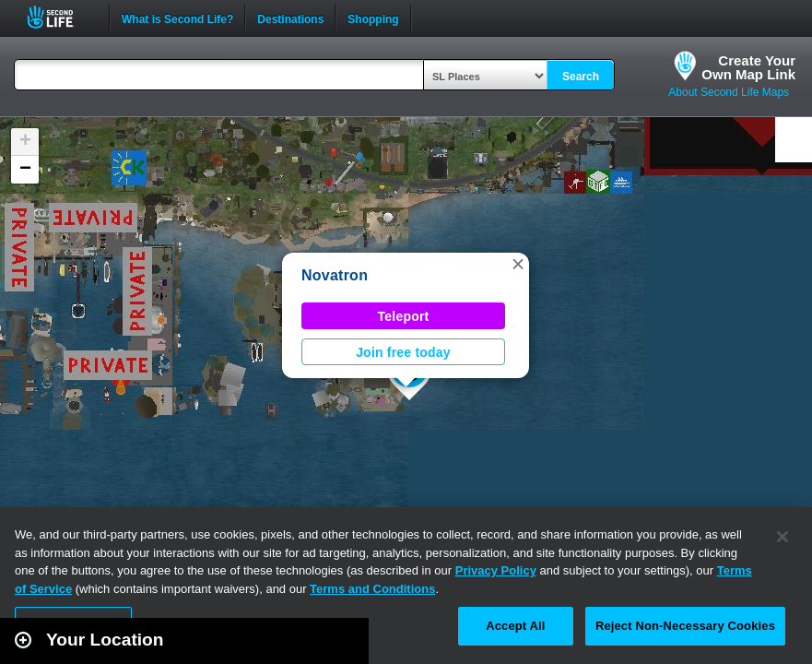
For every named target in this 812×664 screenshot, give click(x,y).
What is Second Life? (177, 18)
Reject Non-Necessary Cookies (685, 626)
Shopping (373, 18)
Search (581, 77)
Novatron (335, 275)
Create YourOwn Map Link (748, 67)
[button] (518, 264)
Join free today (403, 352)
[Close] (783, 537)
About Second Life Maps (729, 92)
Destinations (290, 18)
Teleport (404, 316)
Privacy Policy (496, 570)
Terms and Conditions (372, 589)
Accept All (515, 626)
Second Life (60, 17)
